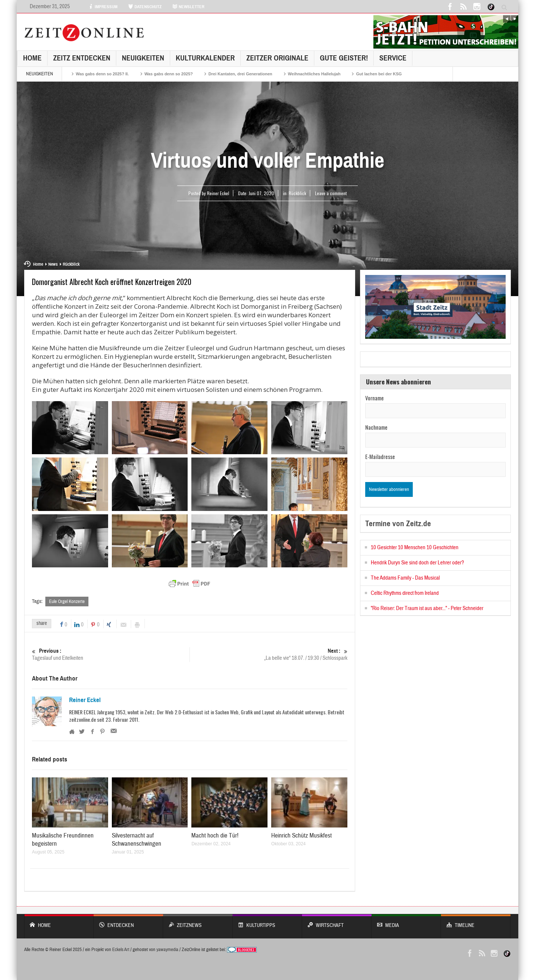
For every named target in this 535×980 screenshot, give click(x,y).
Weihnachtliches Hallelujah (314, 74)
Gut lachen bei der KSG (379, 74)
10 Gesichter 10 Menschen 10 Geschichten (415, 548)
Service (393, 58)
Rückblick (297, 193)
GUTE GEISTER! (344, 58)
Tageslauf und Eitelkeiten (111, 654)
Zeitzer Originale (277, 58)
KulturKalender (205, 58)
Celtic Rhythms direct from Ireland (405, 593)
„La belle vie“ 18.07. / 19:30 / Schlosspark (269, 654)
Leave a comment (331, 193)
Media (406, 922)
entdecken (128, 922)
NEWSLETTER (188, 7)
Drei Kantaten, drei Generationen (240, 74)
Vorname (374, 398)
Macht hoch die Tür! (215, 835)
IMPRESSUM (103, 7)
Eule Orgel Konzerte (67, 602)
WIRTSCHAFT (337, 922)
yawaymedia (167, 950)
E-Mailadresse (380, 456)
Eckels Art (121, 950)
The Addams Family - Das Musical (405, 578)
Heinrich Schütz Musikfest (301, 835)
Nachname (376, 427)
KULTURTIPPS (267, 922)
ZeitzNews (198, 922)
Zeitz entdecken (82, 58)
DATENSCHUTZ (145, 7)
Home (32, 58)
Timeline (476, 922)
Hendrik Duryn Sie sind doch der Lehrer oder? (417, 563)
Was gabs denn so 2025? (169, 74)
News (53, 264)
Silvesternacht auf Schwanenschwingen (137, 840)
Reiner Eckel (85, 700)
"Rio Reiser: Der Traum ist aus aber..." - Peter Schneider (427, 608)
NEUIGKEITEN (143, 58)
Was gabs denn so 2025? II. (102, 74)
